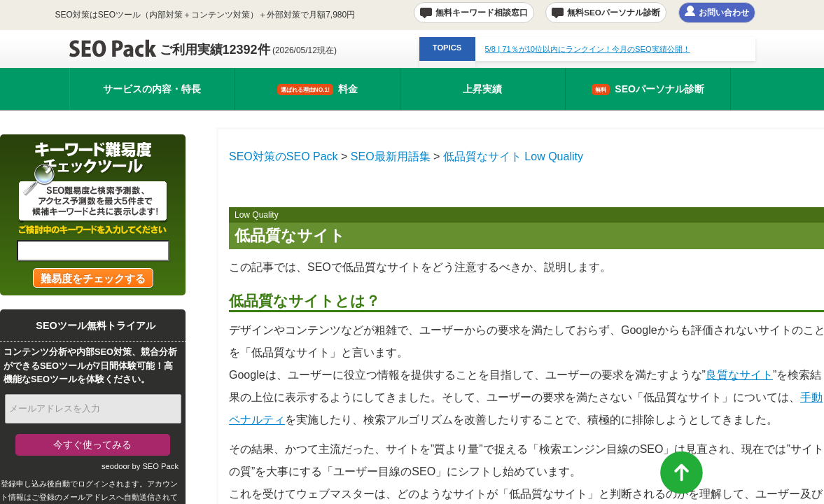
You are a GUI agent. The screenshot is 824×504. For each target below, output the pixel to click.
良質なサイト (739, 375)
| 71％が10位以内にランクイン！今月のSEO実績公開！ (588, 49)
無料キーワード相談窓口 (482, 12)
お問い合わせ (724, 12)
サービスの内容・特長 (152, 89)
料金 (317, 89)
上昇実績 (482, 89)
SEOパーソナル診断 (648, 89)
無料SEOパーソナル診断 (614, 12)
